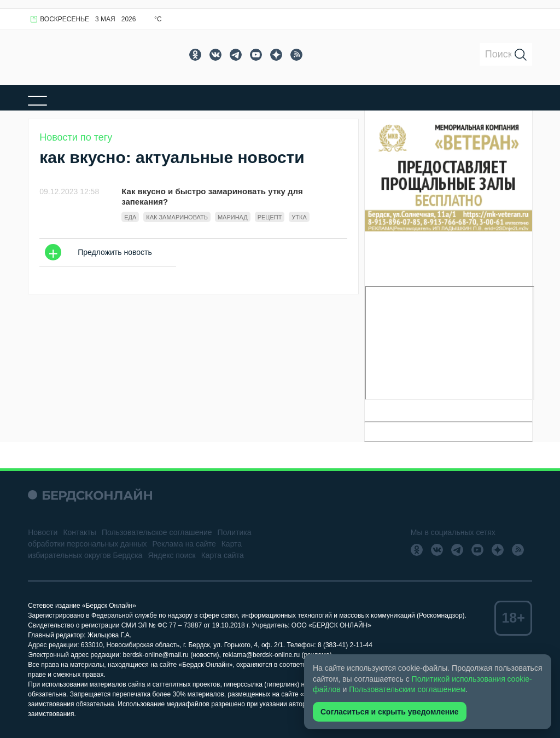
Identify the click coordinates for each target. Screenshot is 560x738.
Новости (43, 532)
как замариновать (177, 217)
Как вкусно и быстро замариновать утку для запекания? (212, 196)
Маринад (233, 217)
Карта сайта (223, 555)
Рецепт (270, 217)
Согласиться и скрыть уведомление (390, 712)
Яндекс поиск (171, 555)
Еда (130, 217)
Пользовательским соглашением (407, 689)
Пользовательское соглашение (157, 532)
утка (299, 217)
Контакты (79, 532)
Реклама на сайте (184, 544)
